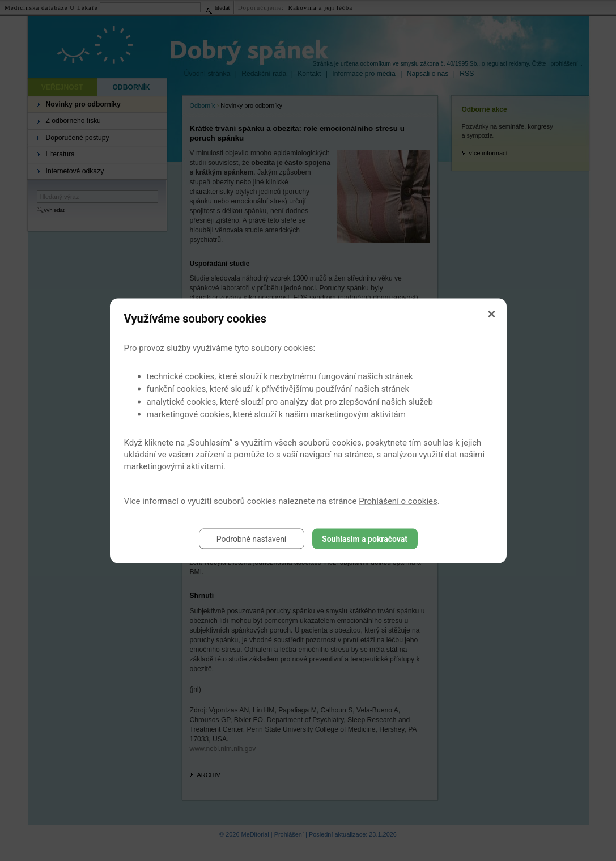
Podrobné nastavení (252, 538)
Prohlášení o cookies (398, 501)
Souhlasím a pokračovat (365, 538)
